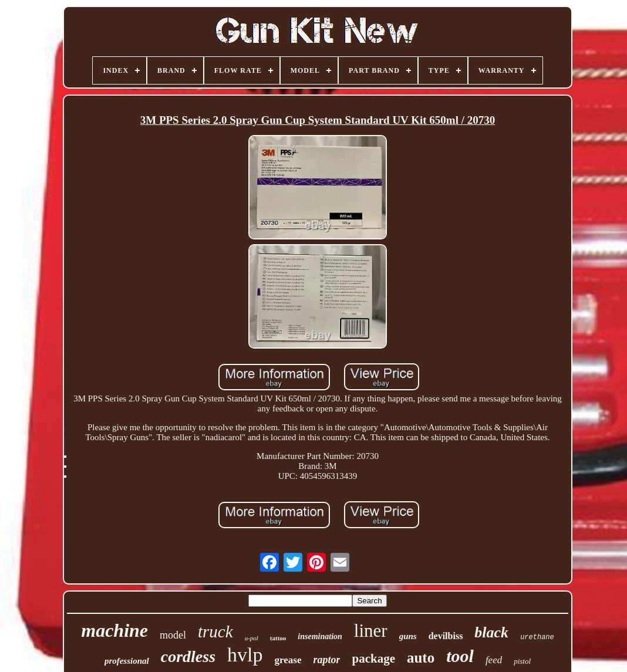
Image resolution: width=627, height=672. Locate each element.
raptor (326, 660)
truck (215, 632)
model (173, 635)
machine (114, 630)
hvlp (245, 655)
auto (421, 658)
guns (408, 636)
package (373, 659)
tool (460, 656)
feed (494, 660)
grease (288, 660)
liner (371, 631)
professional (127, 661)
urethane (537, 637)
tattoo (278, 638)
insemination (320, 636)
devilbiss (446, 636)
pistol (522, 661)
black (491, 632)
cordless (188, 656)
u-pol (252, 638)
